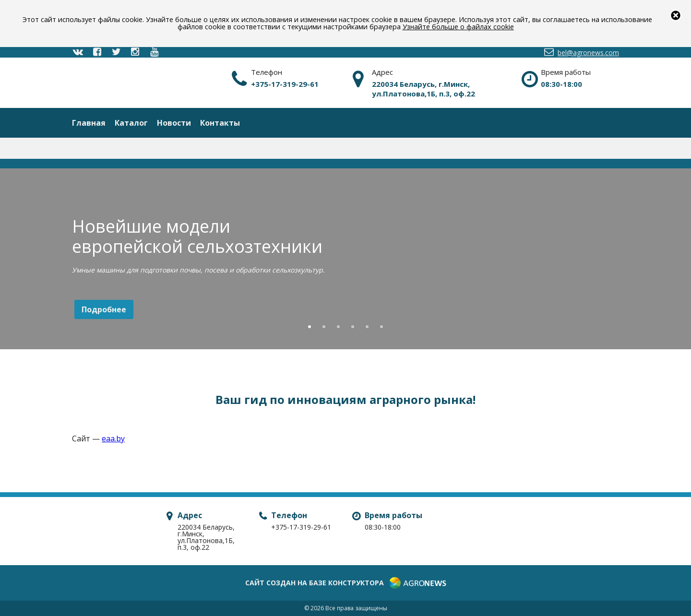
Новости (174, 123)
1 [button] (310, 327)
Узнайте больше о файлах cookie (458, 27)
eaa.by (113, 438)
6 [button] (381, 327)
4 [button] (353, 327)
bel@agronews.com (581, 52)
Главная (89, 123)
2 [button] (324, 327)
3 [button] (338, 327)
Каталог (131, 123)
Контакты (220, 123)
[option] (345, 261)
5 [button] (367, 327)
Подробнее (104, 309)
